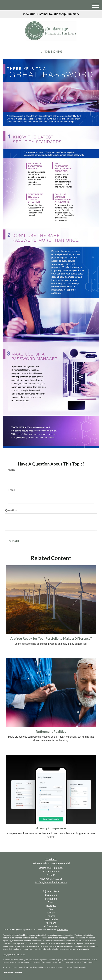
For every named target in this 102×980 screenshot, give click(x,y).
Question (11, 510)
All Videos (51, 923)
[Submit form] (14, 541)
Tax (51, 909)
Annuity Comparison (51, 828)
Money (51, 913)
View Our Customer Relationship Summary (51, 14)
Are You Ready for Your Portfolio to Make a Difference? (51, 638)
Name (12, 470)
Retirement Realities (51, 732)
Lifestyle (51, 916)
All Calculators (51, 926)
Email (11, 490)
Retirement (51, 895)
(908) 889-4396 (51, 52)
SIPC (29, 962)
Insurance (51, 906)
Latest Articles (51, 919)
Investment (51, 899)
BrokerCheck (62, 929)
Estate (51, 902)
